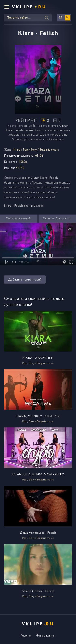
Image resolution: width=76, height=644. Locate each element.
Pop (26, 150)
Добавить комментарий (25, 280)
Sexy (34, 150)
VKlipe (29, 7)
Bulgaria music (49, 150)
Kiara (17, 150)
